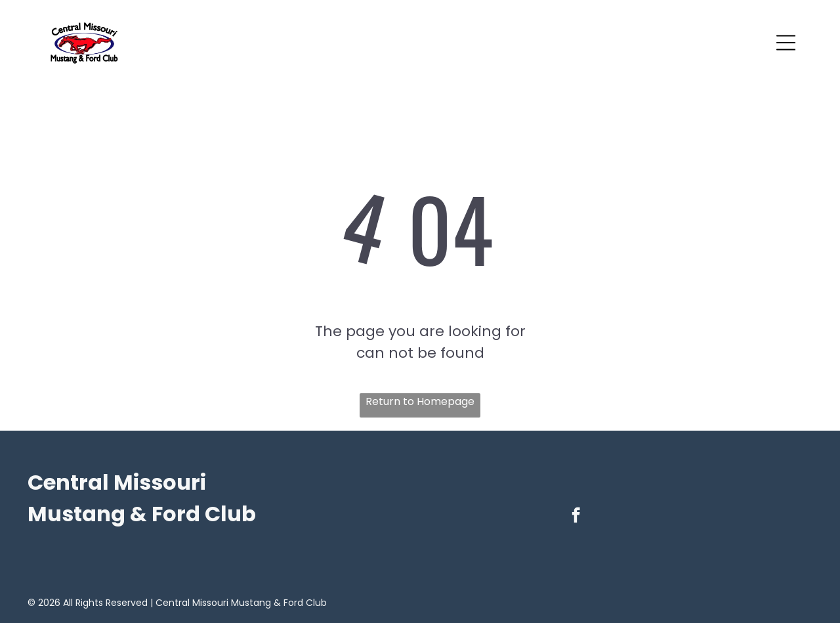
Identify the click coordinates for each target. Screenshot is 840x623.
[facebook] (576, 517)
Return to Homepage (420, 401)
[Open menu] (786, 43)
